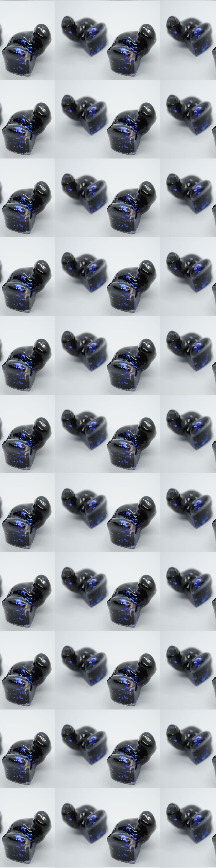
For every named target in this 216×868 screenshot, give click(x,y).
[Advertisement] (78, 135)
